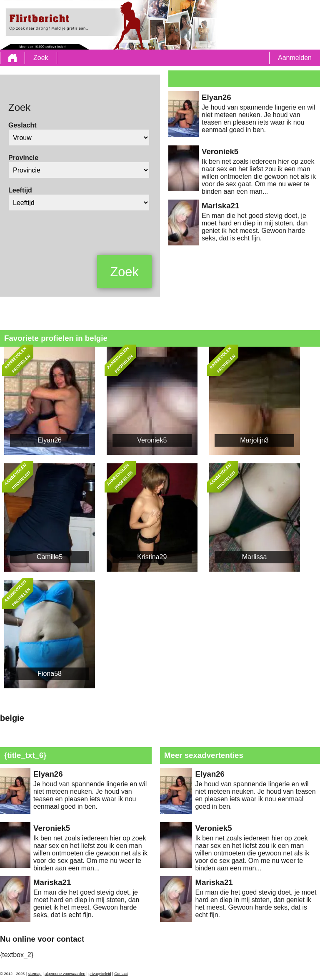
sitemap (35, 974)
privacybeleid (100, 974)
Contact (121, 974)
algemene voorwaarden (65, 974)
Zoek (41, 58)
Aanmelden (295, 58)
